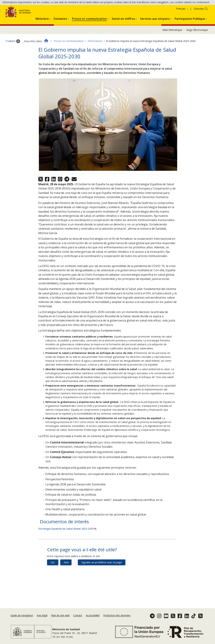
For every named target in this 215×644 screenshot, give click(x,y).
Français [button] (182, 26)
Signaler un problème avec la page (102, 579)
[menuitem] (42, 35)
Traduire (13, 58)
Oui (53, 579)
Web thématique (172, 47)
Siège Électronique (197, 47)
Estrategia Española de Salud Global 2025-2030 (67, 546)
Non (66, 579)
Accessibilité (93, 615)
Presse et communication (69, 58)
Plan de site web (60, 615)
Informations (95, 58)
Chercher (199, 26)
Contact (78, 615)
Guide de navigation (22, 615)
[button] (42, 35)
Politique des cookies (108, 12)
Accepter (128, 12)
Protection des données (117, 615)
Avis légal (42, 615)
